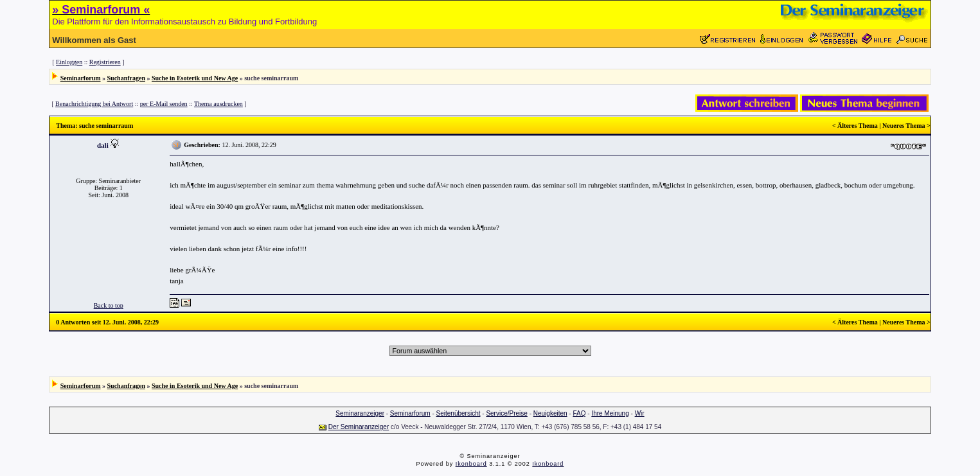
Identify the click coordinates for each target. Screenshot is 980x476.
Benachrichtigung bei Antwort (94, 104)
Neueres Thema (904, 126)
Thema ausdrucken (218, 104)
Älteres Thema (858, 126)
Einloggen (69, 62)
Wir (640, 413)
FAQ (579, 413)
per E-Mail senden (164, 104)
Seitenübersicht (459, 413)
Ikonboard (471, 464)
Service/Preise (506, 413)
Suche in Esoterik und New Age (195, 78)
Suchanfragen (126, 78)
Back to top (109, 305)
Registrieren (105, 62)
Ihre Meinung (610, 413)
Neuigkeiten (550, 413)
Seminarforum (81, 78)
